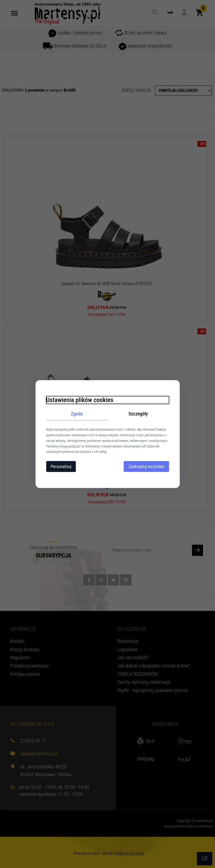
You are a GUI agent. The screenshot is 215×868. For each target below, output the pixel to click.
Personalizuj (61, 467)
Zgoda (77, 413)
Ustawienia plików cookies (80, 400)
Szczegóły (138, 413)
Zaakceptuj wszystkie (146, 467)
